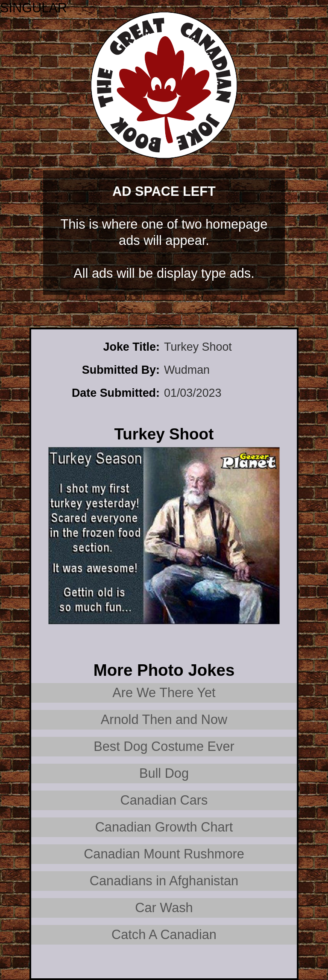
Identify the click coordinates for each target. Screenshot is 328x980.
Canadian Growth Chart (164, 827)
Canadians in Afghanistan (164, 881)
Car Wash (164, 908)
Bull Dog (164, 773)
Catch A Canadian (164, 935)
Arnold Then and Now (164, 720)
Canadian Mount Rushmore (164, 854)
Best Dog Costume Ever (164, 746)
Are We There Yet (164, 693)
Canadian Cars (164, 800)
